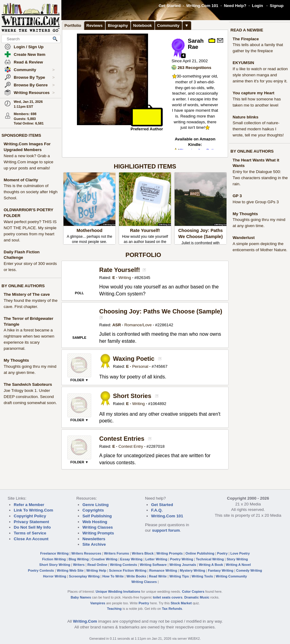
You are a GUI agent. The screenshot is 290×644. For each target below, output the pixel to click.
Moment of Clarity (21, 180)
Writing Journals (183, 565)
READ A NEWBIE (247, 30)
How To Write (113, 576)
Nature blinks (245, 117)
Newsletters (94, 539)
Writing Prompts (98, 533)
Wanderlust (244, 238)
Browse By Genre (34, 85)
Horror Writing (55, 576)
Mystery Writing (192, 570)
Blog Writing (79, 559)
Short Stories (132, 396)
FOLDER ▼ (79, 380)
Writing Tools (202, 576)
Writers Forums (117, 553)
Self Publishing (97, 516)
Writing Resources (34, 93)
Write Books (136, 576)
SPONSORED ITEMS (21, 135)
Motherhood (90, 230)
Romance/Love (138, 325)
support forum (166, 530)
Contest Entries (122, 439)
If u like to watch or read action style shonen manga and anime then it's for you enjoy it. (260, 75)
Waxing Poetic (134, 359)
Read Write (158, 576)
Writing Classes (98, 527)
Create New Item (30, 54)
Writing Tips (179, 576)
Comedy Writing (249, 570)
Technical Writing (210, 559)
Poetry (222, 553)
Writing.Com (85, 621)
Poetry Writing (182, 559)
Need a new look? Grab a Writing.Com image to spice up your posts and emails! (29, 162)
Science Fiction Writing (128, 570)
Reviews (94, 25)
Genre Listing (96, 505)
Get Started (170, 6)
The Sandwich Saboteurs (28, 384)
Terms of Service (30, 533)
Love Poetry (240, 553)
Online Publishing (200, 553)
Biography (118, 25)
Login (257, 6)
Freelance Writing (54, 553)
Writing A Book (211, 565)
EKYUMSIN (243, 63)
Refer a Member (29, 505)
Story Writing (237, 559)
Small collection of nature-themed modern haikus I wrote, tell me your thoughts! (258, 129)
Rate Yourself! (145, 230)
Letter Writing (156, 559)
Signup (277, 6)
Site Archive (94, 544)
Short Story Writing (55, 565)
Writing (125, 278)
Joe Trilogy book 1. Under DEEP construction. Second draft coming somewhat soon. (30, 397)
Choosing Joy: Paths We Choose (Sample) (161, 311)
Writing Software (153, 565)
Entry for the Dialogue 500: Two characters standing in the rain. (260, 178)
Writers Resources (86, 553)
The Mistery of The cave (27, 294)
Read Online (97, 565)
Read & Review (28, 62)
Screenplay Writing (84, 576)
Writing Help (96, 570)
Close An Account (31, 539)
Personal (140, 366)
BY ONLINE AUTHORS (23, 286)
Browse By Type (34, 78)
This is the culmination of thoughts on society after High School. (31, 192)
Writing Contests (123, 565)
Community (34, 70)
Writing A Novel (238, 565)
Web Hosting (95, 522)
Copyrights (93, 510)
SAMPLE (79, 338)
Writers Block (143, 553)
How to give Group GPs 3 (256, 202)
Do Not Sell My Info (32, 527)
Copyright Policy (30, 516)
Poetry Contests (41, 570)
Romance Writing (163, 570)
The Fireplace (246, 39)
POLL (79, 293)
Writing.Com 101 (202, 6)
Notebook (142, 25)
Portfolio (73, 25)
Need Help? (235, 6)
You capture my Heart (254, 93)
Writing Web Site (70, 570)
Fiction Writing (54, 559)
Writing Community (231, 576)
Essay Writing (131, 559)
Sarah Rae (196, 44)
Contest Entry (131, 446)
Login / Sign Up (29, 47)
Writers (79, 565)
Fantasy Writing (221, 570)
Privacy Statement (31, 522)
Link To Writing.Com (33, 510)
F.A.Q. (157, 510)
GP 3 (237, 196)
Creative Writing (105, 559)
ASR (117, 325)
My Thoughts (16, 360)
